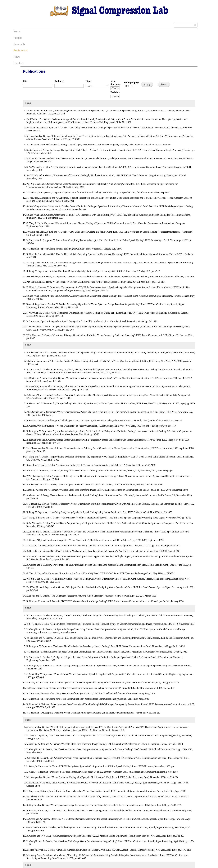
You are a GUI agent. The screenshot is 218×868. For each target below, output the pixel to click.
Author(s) (59, 49)
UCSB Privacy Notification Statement (82, 864)
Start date (115, 53)
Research (99, 32)
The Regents (74, 860)
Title (25, 49)
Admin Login (26, 860)
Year (113, 49)
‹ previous (79, 849)
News (132, 32)
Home (72, 32)
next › (142, 849)
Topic (89, 49)
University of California (89, 860)
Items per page (131, 51)
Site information (99, 864)
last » (152, 849)
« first (66, 849)
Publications (116, 32)
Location (145, 32)
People (84, 32)
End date (115, 61)
